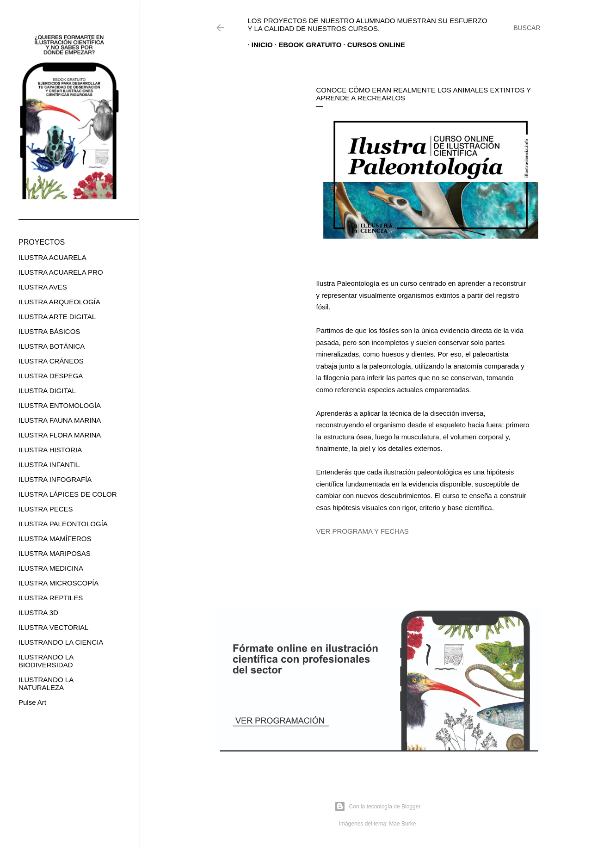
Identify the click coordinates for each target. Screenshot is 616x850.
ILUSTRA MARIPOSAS (55, 553)
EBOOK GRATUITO (306, 45)
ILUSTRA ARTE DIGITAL (57, 317)
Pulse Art (32, 702)
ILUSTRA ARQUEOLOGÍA (59, 302)
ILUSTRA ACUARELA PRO (61, 272)
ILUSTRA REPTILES (51, 598)
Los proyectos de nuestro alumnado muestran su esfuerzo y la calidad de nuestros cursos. (368, 25)
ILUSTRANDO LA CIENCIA (61, 642)
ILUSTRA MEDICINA (51, 568)
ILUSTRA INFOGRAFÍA (55, 479)
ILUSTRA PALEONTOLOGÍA (63, 524)
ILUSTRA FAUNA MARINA (60, 420)
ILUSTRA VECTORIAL (53, 627)
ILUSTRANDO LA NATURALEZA (46, 684)
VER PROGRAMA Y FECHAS (363, 531)
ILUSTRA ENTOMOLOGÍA (60, 405)
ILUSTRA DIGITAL (47, 391)
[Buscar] (527, 28)
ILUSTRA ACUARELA (52, 257)
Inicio (259, 45)
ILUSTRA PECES (46, 509)
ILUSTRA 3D (38, 613)
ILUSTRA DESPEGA (51, 376)
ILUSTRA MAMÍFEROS (55, 539)
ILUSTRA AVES (43, 287)
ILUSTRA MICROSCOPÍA (59, 583)
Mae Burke (402, 824)
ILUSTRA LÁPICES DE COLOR (68, 494)
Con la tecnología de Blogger (378, 807)
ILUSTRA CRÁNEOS (51, 361)
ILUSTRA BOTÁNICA (52, 346)
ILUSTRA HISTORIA (50, 450)
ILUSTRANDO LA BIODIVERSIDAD (46, 661)
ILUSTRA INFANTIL (49, 465)
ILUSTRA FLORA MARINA (60, 435)
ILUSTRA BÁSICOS (49, 331)
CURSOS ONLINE (373, 45)
